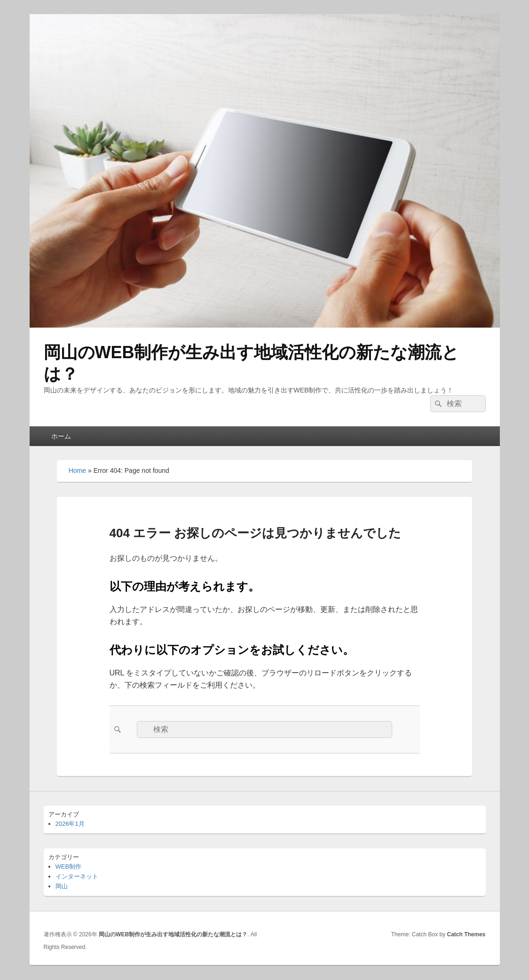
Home (77, 470)
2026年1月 (70, 824)
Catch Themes (466, 934)
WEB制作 (69, 866)
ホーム (61, 436)
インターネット (77, 876)
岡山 (62, 886)
